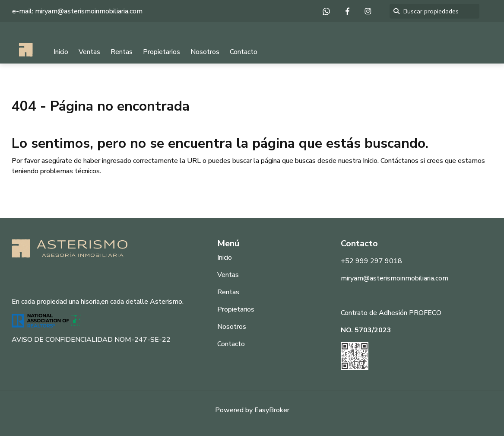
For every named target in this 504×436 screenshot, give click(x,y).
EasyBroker (272, 410)
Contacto (244, 52)
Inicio (61, 52)
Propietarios (162, 52)
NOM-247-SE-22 (143, 340)
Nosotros (205, 52)
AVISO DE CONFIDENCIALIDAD (62, 340)
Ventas (89, 52)
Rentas (122, 52)
